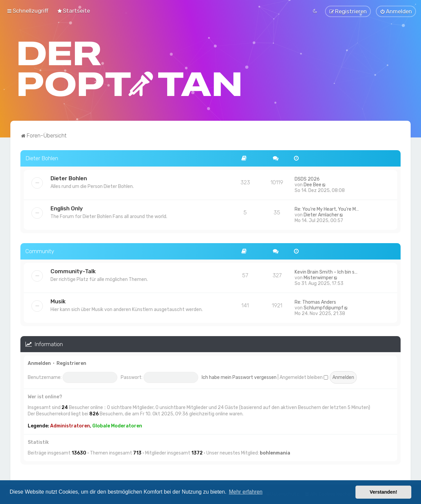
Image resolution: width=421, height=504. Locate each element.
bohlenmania (275, 452)
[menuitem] (73, 10)
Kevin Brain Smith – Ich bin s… (326, 271)
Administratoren (70, 425)
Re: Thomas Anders (315, 301)
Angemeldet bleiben (304, 376)
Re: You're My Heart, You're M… (327, 209)
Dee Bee (312, 184)
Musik (58, 300)
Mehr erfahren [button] (246, 492)
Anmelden (39, 363)
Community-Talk (73, 270)
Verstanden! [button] (384, 492)
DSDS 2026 (307, 178)
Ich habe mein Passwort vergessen (239, 376)
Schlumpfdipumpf (324, 307)
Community (40, 250)
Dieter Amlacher (321, 214)
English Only (67, 208)
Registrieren (71, 363)
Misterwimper (318, 277)
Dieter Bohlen (42, 158)
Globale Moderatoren (117, 425)
